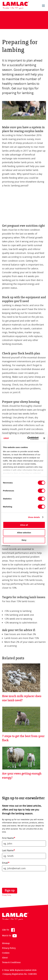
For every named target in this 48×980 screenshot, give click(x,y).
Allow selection (24, 532)
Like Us (6, 930)
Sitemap (6, 943)
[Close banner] (44, 438)
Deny (24, 540)
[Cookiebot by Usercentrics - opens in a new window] (29, 438)
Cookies (6, 953)
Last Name (8, 850)
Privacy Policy (7, 895)
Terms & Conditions (11, 963)
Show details (34, 517)
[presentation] (20, 880)
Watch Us (7, 936)
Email (6, 863)
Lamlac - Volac (16, 5)
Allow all (24, 525)
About (5, 958)
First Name (9, 838)
